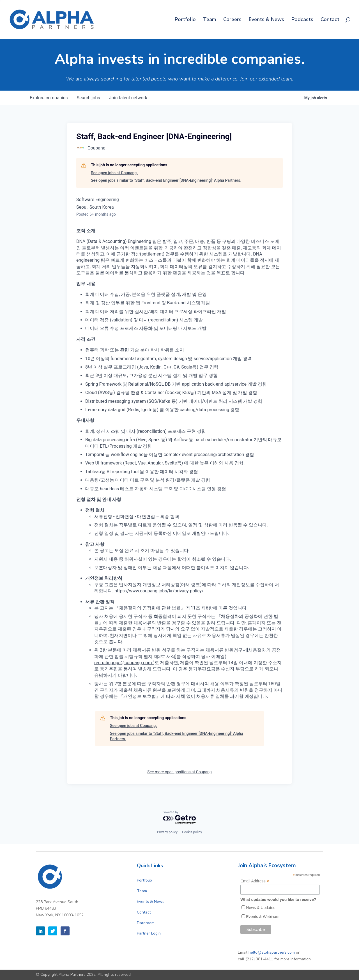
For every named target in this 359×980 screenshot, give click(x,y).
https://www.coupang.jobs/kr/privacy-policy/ (159, 591)
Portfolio (185, 20)
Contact (330, 20)
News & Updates (261, 908)
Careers (232, 20)
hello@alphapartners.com (272, 952)
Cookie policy (192, 832)
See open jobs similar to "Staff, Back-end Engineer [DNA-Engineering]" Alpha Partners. (166, 180)
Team (210, 20)
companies (49, 98)
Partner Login (149, 933)
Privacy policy (167, 832)
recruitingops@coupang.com (124, 663)
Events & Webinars (263, 917)
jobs (88, 98)
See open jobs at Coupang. (114, 173)
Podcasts (302, 20)
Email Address (255, 881)
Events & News (266, 20)
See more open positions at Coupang (179, 772)
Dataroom (146, 923)
